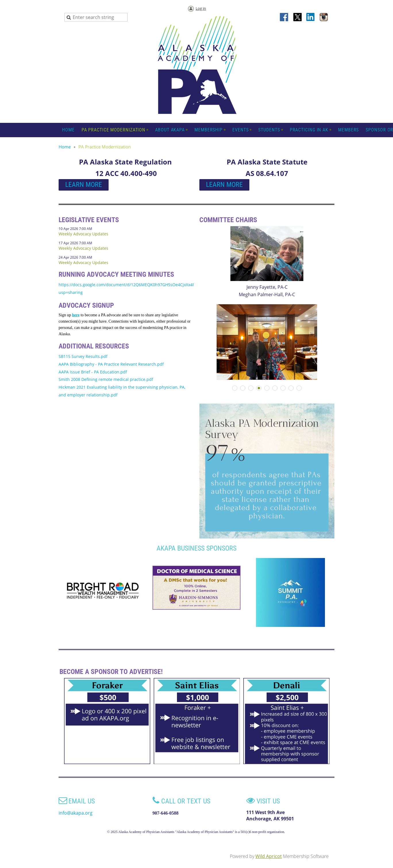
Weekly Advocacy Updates (83, 234)
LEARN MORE (84, 185)
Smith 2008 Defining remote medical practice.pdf (106, 379)
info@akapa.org (76, 813)
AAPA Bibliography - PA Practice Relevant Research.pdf (111, 364)
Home (65, 147)
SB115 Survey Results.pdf (83, 356)
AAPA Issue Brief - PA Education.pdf (93, 372)
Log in (201, 8)
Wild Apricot (269, 856)
